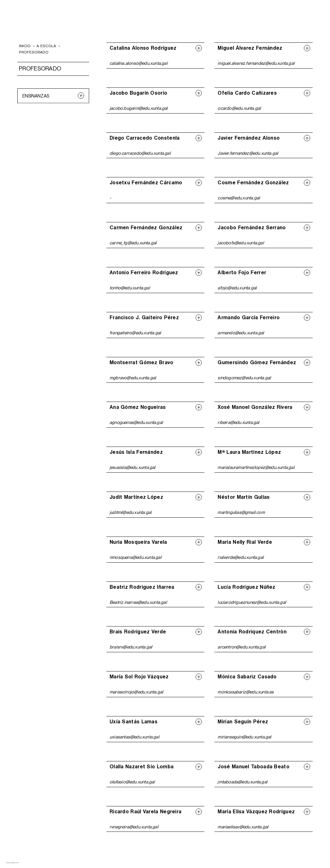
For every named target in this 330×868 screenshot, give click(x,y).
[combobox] (9, 863)
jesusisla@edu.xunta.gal (133, 467)
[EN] (16, 863)
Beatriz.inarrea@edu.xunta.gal (138, 602)
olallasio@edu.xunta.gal (132, 782)
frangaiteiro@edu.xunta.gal (135, 333)
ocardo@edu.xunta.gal (239, 108)
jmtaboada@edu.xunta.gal (242, 782)
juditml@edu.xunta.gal (131, 512)
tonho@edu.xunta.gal (130, 288)
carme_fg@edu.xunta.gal (133, 243)
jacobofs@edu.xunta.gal (241, 243)
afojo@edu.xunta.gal (237, 288)
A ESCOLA (46, 46)
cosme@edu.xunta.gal (239, 198)
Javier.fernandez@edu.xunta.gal (248, 153)
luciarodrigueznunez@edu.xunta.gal (252, 602)
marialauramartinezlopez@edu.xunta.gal (256, 467)
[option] (16, 863)
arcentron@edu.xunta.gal (242, 647)
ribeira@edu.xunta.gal (238, 422)
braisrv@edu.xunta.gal (131, 647)
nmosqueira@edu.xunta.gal (136, 557)
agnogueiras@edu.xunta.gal (136, 422)
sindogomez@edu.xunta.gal (244, 378)
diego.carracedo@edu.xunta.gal (140, 153)
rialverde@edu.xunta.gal (241, 557)
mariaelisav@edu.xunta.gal (243, 827)
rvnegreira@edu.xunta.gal (134, 827)
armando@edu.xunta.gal (241, 333)
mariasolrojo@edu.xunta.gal (136, 692)
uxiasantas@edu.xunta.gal (134, 737)
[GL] (9, 863)
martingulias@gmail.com (241, 512)
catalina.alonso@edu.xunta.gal (139, 63)
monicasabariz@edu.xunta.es (246, 692)
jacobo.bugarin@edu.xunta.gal (139, 108)
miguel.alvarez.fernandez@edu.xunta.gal (256, 63)
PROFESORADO (34, 52)
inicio (25, 46)
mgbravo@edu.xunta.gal (133, 378)
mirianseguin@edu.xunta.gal (244, 737)
